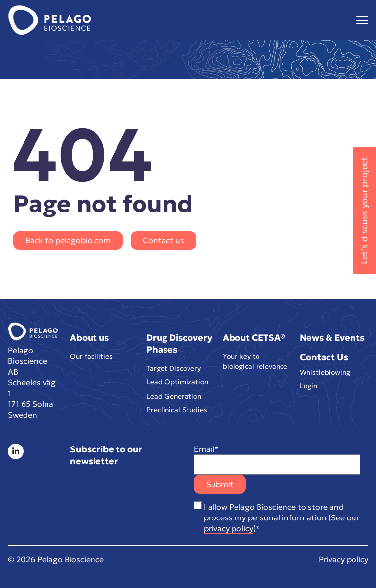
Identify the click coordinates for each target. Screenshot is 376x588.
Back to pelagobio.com (68, 240)
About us (89, 336)
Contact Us (324, 355)
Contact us (164, 240)
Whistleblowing (325, 371)
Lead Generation (174, 397)
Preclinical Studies (177, 411)
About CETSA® (254, 336)
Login (308, 386)
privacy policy (228, 528)
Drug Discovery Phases (179, 341)
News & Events (332, 336)
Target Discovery (174, 367)
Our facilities (91, 355)
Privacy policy (343, 559)
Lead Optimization (177, 382)
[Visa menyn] (362, 20)
